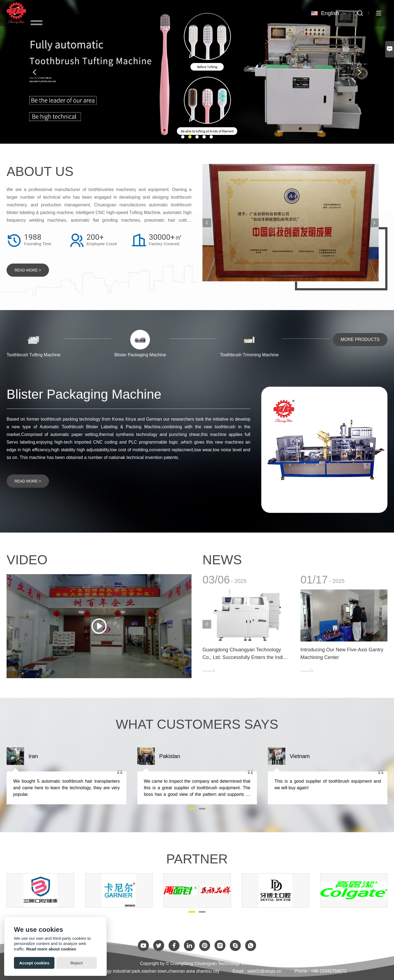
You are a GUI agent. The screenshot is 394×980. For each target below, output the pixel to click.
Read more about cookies (51, 949)
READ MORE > (28, 270)
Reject (76, 963)
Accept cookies (34, 963)
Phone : (302, 971)
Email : (240, 971)
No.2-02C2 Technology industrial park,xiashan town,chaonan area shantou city (144, 971)
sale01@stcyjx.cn (264, 971)
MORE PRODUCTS (360, 339)
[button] (183, 137)
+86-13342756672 (329, 971)
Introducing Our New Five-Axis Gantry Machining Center (342, 654)
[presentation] (34, 72)
